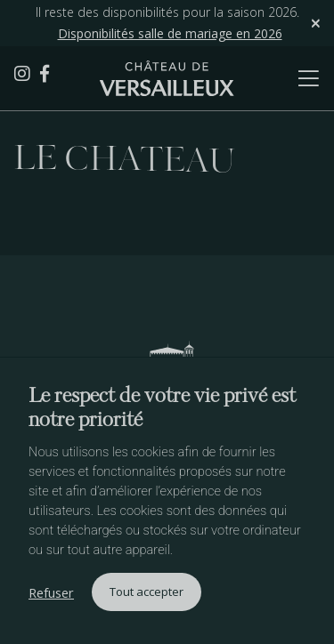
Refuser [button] (51, 592)
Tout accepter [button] (147, 592)
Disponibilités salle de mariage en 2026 (170, 33)
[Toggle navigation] (289, 78)
